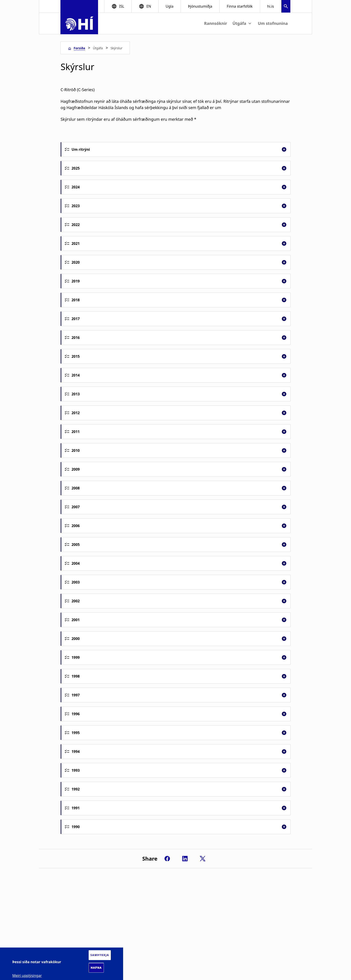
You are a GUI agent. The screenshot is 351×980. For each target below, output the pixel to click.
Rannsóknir (216, 23)
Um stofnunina (273, 23)
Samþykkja (100, 955)
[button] (286, 7)
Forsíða (79, 48)
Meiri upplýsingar (27, 976)
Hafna (96, 968)
